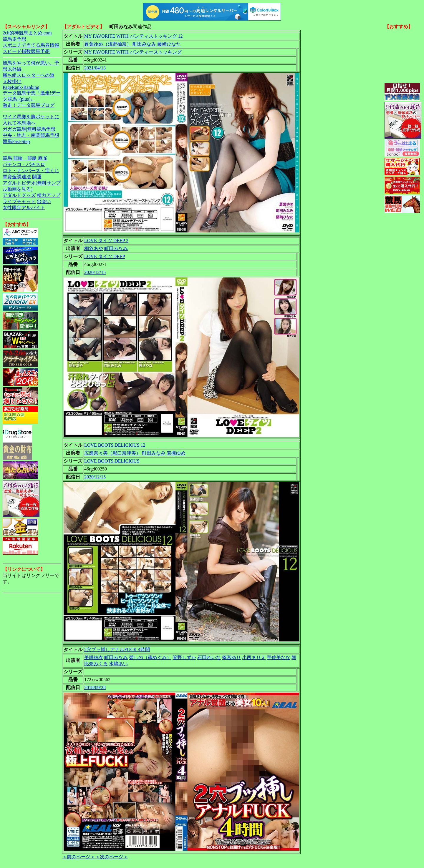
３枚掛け (12, 81)
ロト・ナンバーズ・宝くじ (31, 171)
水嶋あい (118, 664)
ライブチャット (19, 201)
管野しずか (184, 657)
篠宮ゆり (231, 657)
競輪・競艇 (25, 158)
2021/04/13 (95, 68)
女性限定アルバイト (24, 208)
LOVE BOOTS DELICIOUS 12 (115, 445)
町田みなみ (144, 44)
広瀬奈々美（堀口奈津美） (112, 453)
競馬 (7, 158)
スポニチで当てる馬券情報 (31, 45)
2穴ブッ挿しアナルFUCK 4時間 (117, 650)
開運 (37, 177)
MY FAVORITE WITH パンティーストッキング (133, 52)
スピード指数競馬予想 (26, 51)
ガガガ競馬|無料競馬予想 (29, 129)
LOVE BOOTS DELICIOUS (112, 461)
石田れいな (209, 657)
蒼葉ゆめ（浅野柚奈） (108, 44)
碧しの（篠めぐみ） (150, 657)
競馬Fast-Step (16, 141)
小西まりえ (254, 657)
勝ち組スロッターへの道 (29, 75)
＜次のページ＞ (112, 857)
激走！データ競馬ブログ (29, 105)
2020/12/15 (95, 272)
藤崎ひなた (169, 44)
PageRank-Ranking (21, 87)
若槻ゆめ (176, 453)
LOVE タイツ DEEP (105, 256)
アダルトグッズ (19, 195)
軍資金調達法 (17, 177)
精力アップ (49, 195)
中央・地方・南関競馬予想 (31, 135)
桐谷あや (94, 248)
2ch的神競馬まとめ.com (27, 33)
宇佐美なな (279, 657)
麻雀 (43, 158)
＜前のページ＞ (79, 857)
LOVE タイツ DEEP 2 (106, 241)
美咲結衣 (94, 657)
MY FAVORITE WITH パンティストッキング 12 (134, 36)
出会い (44, 201)
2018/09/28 (95, 687)
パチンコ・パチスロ (24, 164)
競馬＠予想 (14, 39)
